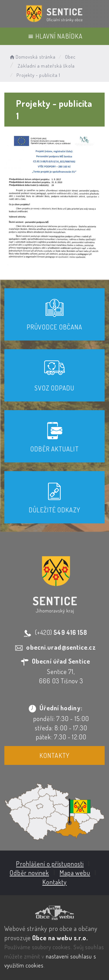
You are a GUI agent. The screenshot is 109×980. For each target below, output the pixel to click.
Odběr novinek (29, 873)
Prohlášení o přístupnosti (50, 864)
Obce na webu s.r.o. (60, 938)
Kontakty (54, 755)
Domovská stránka (32, 57)
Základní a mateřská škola (46, 66)
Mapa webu (75, 873)
